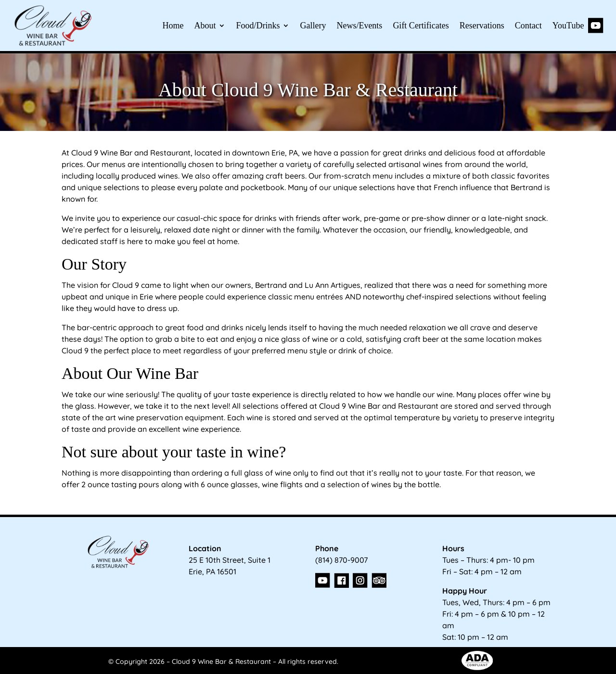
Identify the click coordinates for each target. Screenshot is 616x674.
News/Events (359, 26)
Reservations (482, 26)
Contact (528, 26)
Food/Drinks (258, 26)
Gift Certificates (421, 26)
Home (173, 26)
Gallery (313, 26)
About (205, 26)
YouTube (578, 26)
